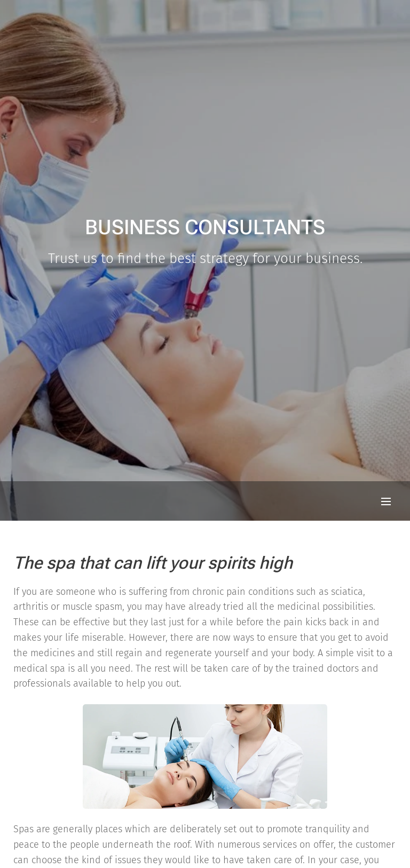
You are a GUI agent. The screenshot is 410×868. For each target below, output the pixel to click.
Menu (386, 501)
